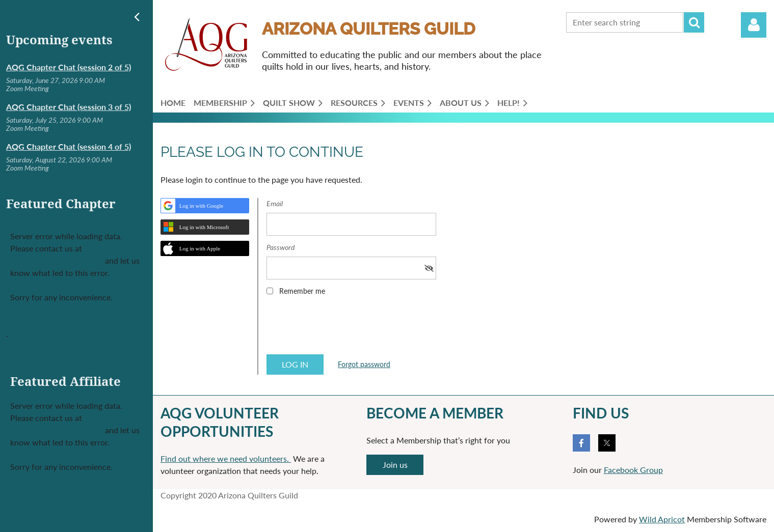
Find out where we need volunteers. (226, 458)
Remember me (302, 291)
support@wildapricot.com (57, 260)
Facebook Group (633, 470)
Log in (754, 25)
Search (694, 22)
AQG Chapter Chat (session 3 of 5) (69, 107)
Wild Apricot (662, 519)
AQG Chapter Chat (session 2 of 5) (69, 67)
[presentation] (344, 328)
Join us (395, 465)
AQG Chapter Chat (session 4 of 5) (69, 146)
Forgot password (364, 364)
